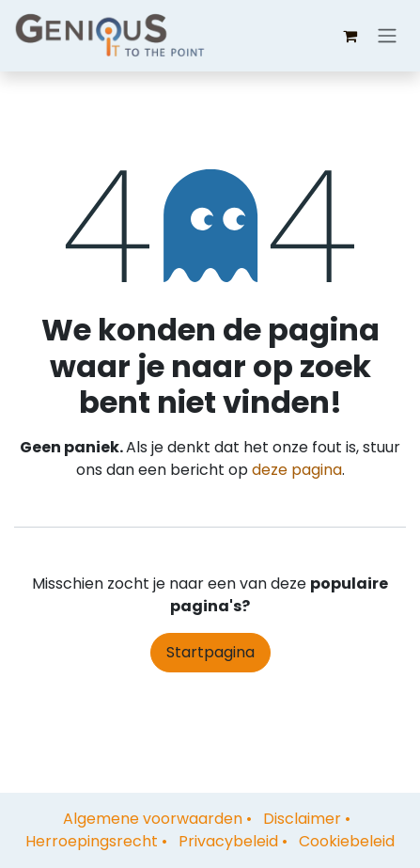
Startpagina (210, 652)
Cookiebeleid (347, 841)
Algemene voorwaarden (153, 819)
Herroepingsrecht (92, 841)
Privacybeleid (228, 841)
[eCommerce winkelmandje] (350, 36)
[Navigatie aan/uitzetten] (387, 36)
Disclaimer (302, 819)
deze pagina (297, 470)
